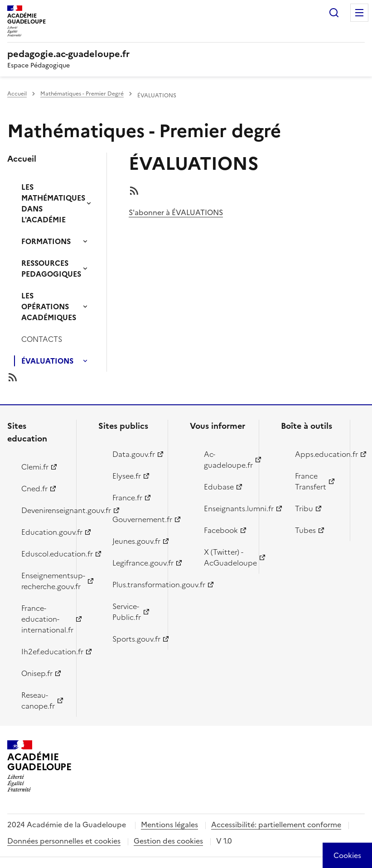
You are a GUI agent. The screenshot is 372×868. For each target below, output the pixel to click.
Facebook (221, 530)
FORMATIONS (46, 241)
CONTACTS (42, 339)
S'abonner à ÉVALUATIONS (176, 212)
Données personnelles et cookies (64, 841)
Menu (359, 13)
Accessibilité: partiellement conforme (276, 825)
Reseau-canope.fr (38, 700)
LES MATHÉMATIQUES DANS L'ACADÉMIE (53, 203)
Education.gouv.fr (43, 532)
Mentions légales (169, 825)
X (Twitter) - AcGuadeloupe (226, 557)
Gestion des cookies (168, 841)
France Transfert (311, 481)
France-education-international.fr (43, 619)
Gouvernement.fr (135, 519)
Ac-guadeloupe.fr (226, 460)
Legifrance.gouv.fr (135, 563)
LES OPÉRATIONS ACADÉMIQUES (49, 307)
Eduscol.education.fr (43, 554)
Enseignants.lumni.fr (226, 508)
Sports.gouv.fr (135, 639)
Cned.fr (34, 489)
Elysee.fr (127, 476)
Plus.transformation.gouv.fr (135, 585)
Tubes (305, 530)
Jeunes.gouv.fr (135, 541)
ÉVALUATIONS (47, 361)
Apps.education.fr (317, 454)
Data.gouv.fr (134, 454)
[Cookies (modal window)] (347, 855)
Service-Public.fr (127, 612)
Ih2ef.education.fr (43, 652)
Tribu (304, 508)
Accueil (17, 94)
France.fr (127, 498)
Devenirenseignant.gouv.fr (43, 510)
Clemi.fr (35, 467)
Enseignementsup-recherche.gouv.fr (43, 581)
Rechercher (334, 13)
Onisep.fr (37, 673)
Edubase (219, 487)
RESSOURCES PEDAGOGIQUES (51, 269)
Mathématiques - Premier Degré (82, 94)
